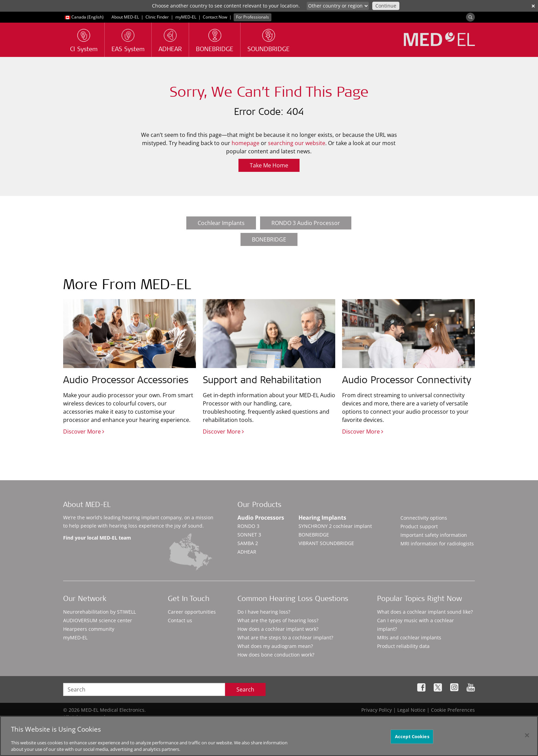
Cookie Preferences (453, 710)
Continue (386, 6)
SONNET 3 (249, 535)
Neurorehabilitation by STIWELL (100, 612)
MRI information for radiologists (437, 544)
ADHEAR (247, 552)
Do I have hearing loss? (264, 612)
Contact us (180, 620)
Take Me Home (269, 165)
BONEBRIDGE (269, 239)
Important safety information (434, 535)
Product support (419, 526)
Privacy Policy (377, 710)
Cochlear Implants (221, 223)
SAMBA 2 (248, 543)
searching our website (297, 143)
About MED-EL (126, 17)
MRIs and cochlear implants (409, 637)
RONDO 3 (248, 526)
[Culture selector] (338, 6)
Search (245, 689)
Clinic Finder (157, 17)
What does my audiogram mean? (275, 646)
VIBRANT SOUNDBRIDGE (326, 543)
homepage (245, 143)
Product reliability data (403, 646)
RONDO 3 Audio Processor (306, 223)
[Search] (470, 17)
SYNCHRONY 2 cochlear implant (335, 526)
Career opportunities (192, 612)
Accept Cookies (412, 740)
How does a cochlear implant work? (278, 629)
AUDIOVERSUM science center (98, 620)
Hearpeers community (89, 629)
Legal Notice (411, 710)
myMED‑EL (186, 17)
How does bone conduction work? (276, 655)
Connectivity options (424, 518)
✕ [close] (533, 6)
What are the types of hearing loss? (278, 620)
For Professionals (253, 17)
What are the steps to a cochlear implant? (285, 637)
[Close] (527, 739)
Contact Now (215, 17)
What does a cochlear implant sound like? (425, 612)
